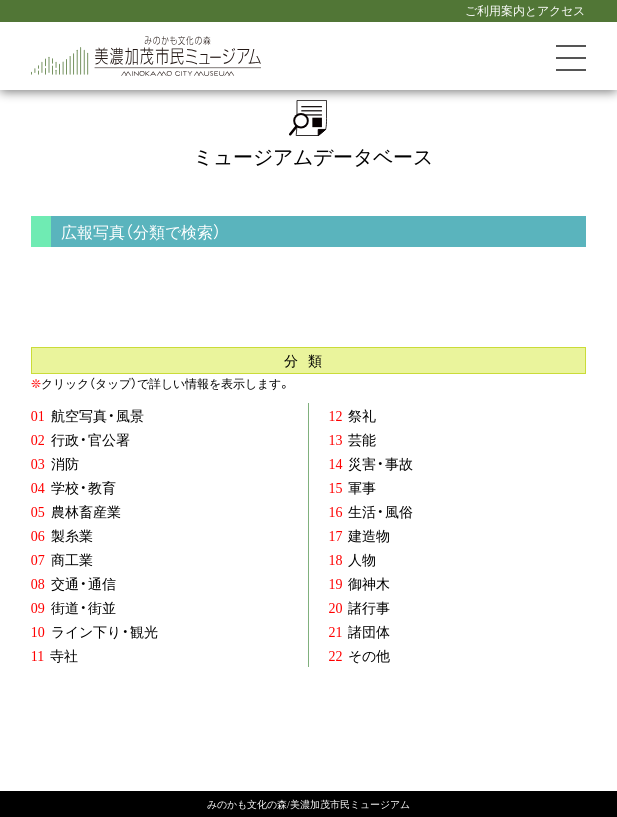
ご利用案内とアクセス (525, 10)
